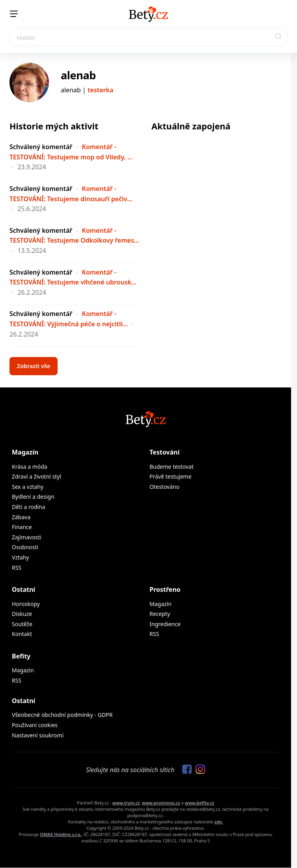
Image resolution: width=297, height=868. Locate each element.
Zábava (21, 517)
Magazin (23, 670)
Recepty (160, 614)
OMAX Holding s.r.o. (61, 834)
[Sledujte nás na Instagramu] (198, 770)
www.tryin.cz (126, 803)
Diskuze (22, 614)
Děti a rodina (29, 507)
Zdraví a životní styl (36, 476)
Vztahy (21, 557)
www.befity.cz (200, 803)
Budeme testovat (172, 467)
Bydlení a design (33, 497)
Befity (21, 656)
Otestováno (164, 487)
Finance (22, 527)
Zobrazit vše (34, 366)
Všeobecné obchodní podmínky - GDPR (62, 715)
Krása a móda (30, 467)
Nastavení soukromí (38, 735)
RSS (17, 568)
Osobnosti (25, 547)
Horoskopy (26, 604)
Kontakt (22, 634)
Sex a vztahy (28, 487)
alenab (78, 75)
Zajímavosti (27, 537)
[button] (278, 37)
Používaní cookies (35, 725)
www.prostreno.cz (161, 803)
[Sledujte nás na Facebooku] (185, 770)
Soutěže (22, 624)
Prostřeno (165, 589)
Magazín (25, 452)
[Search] (148, 37)
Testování (164, 452)
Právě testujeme (170, 476)
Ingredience (165, 624)
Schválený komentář (41, 147)
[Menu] (14, 14)
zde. (219, 822)
